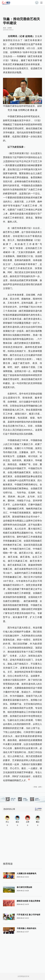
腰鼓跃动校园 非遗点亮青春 (28, 901)
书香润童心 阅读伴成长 (27, 928)
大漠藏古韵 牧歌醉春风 (27, 873)
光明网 (9, 28)
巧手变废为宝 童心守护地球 (28, 915)
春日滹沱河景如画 (24, 887)
